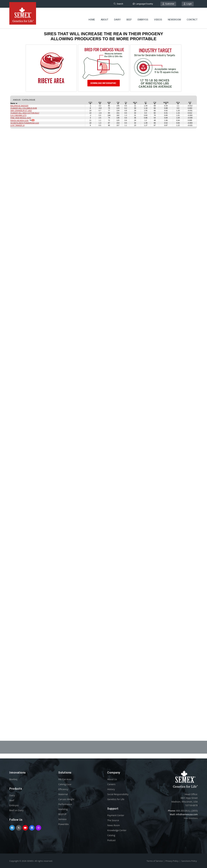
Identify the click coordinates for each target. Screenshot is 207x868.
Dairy (117, 17)
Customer (168, 4)
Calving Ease (65, 784)
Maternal (63, 794)
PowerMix (64, 824)
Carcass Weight (66, 799)
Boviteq (13, 779)
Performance (65, 804)
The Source (113, 820)
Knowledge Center (117, 830)
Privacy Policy (172, 861)
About (105, 17)
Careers (111, 784)
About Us (112, 779)
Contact (192, 17)
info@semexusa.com (187, 814)
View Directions (191, 818)
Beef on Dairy (16, 810)
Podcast (111, 840)
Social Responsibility (118, 794)
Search (118, 4)
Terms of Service (155, 861)
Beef (129, 17)
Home (92, 17)
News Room (113, 825)
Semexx (62, 819)
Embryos (143, 17)
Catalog (111, 835)
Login (188, 4)
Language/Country (143, 4)
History (111, 789)
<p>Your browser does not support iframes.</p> (103, 375)
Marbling (63, 809)
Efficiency (63, 789)
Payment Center (116, 815)
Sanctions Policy (189, 861)
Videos (158, 17)
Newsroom (174, 17)
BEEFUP (62, 814)
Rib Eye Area (65, 779)
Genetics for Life (116, 799)
